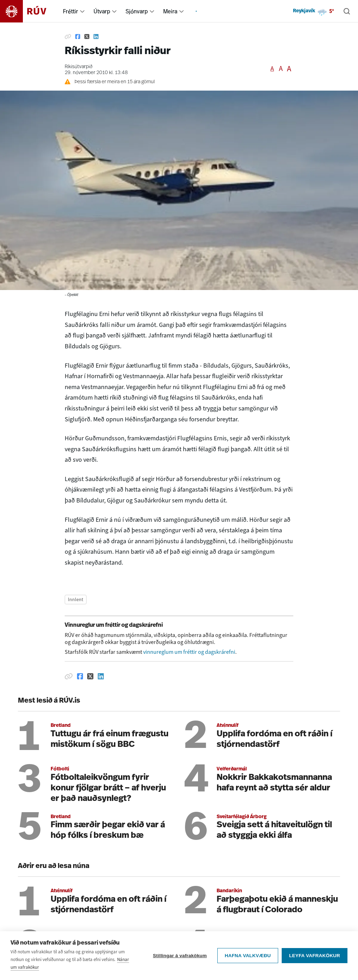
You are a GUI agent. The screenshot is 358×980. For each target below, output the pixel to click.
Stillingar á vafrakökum (180, 959)
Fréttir (71, 11)
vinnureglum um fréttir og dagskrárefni (189, 652)
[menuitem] (82, 11)
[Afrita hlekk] (68, 37)
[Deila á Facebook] (78, 37)
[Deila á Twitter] (87, 37)
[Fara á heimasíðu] (29, 11)
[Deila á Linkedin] (96, 37)
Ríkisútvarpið (79, 67)
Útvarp (102, 11)
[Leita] (347, 11)
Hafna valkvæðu (248, 959)
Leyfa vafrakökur (315, 959)
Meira (170, 11)
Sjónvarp (137, 11)
